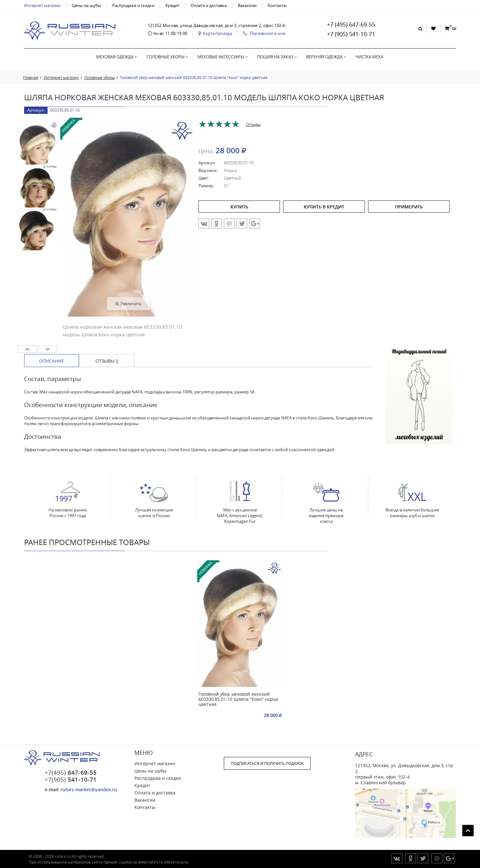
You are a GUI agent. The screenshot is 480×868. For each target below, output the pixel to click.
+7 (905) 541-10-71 (351, 34)
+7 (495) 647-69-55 (351, 24)
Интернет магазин (42, 5)
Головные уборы (167, 57)
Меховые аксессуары (223, 57)
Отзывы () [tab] (107, 361)
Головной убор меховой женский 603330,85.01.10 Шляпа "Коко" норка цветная (238, 699)
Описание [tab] (52, 361)
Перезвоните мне (268, 33)
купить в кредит (324, 207)
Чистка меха (369, 57)
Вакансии (247, 5)
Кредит (172, 5)
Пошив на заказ (277, 57)
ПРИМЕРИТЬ (409, 207)
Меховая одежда (117, 57)
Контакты (277, 5)
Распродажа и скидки (133, 5)
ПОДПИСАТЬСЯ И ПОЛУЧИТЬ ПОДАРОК (267, 763)
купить (239, 207)
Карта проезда (217, 33)
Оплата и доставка (209, 5)
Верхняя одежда (326, 57)
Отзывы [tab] (253, 124)
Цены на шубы (86, 5)
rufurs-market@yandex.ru (89, 789)
